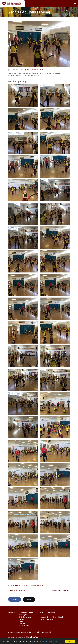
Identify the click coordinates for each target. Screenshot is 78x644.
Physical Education (17, 586)
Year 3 (44, 70)
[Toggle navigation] (75, 4)
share (15, 599)
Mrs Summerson (32, 70)
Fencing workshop (17, 591)
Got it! (70, 641)
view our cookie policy (50, 641)
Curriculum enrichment (37, 586)
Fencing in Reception (60, 591)
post (29, 599)
